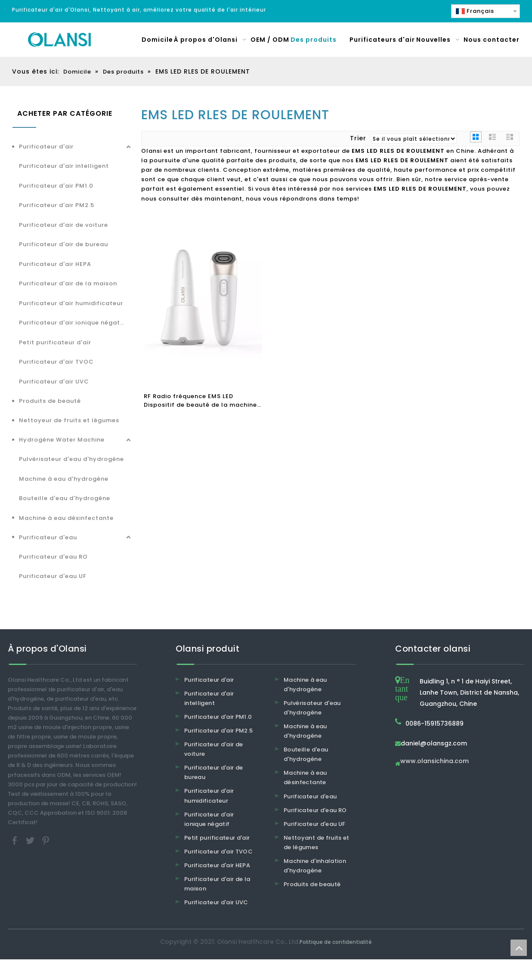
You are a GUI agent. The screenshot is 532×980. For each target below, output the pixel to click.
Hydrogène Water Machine (62, 440)
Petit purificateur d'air (55, 342)
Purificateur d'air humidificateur (71, 303)
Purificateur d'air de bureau (63, 244)
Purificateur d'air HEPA (55, 264)
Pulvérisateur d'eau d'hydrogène (71, 459)
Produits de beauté (50, 401)
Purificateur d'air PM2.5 (57, 205)
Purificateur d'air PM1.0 (56, 186)
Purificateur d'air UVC (54, 382)
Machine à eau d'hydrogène (64, 479)
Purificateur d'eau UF (53, 576)
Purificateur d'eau (48, 537)
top (519, 948)
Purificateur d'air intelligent (64, 166)
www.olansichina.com (435, 762)
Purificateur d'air (46, 147)
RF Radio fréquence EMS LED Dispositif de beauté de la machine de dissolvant (200, 401)
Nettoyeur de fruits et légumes (69, 420)
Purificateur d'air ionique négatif (72, 323)
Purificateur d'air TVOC (56, 362)
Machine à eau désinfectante (66, 518)
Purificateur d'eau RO (53, 557)
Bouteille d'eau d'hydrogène (65, 498)
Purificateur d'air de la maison (68, 283)
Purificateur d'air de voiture (63, 225)
